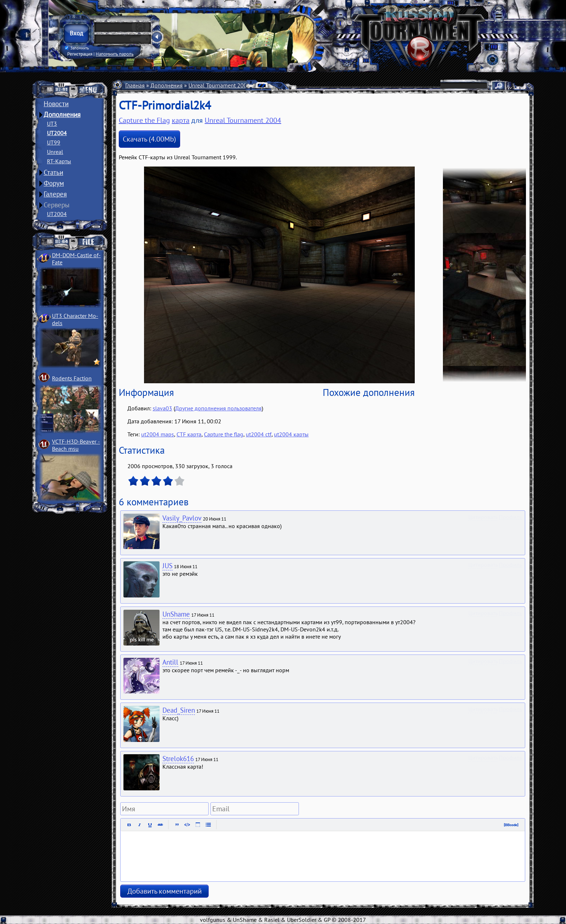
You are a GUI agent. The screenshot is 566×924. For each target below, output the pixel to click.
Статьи (53, 172)
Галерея (55, 194)
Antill (170, 662)
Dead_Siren (179, 710)
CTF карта (189, 434)
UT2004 (57, 133)
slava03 (162, 408)
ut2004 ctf (259, 434)
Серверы (57, 205)
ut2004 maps (158, 434)
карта (181, 120)
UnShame (176, 614)
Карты (264, 85)
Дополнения (62, 115)
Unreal (55, 152)
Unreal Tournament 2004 (219, 85)
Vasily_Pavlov (182, 518)
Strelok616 (178, 759)
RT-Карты (59, 161)
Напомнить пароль (115, 54)
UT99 (54, 142)
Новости (56, 104)
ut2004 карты (291, 434)
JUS (167, 566)
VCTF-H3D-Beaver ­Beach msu (76, 445)
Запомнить (77, 48)
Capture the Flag (298, 85)
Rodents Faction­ (72, 378)
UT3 (52, 124)
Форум (54, 183)
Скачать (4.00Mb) (149, 139)
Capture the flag (224, 434)
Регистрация (80, 54)
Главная (135, 85)
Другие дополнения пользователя (218, 408)
